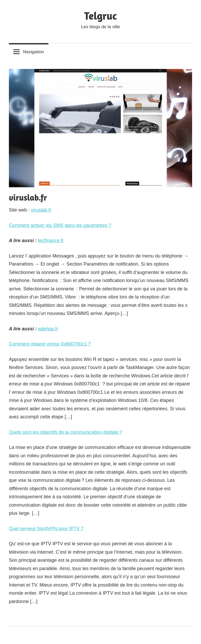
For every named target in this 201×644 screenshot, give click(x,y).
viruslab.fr (41, 210)
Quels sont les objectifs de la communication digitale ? (65, 432)
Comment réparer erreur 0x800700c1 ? (50, 344)
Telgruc (101, 16)
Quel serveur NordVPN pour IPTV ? (46, 529)
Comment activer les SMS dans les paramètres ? (60, 225)
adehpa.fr (48, 329)
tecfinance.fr (51, 241)
